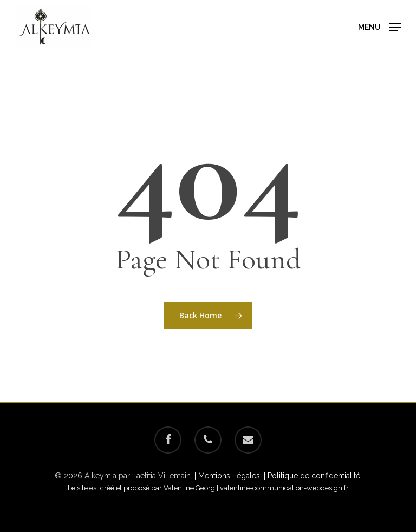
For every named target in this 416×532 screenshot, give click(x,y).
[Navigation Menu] (379, 26)
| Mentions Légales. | (231, 476)
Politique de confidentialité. (315, 476)
